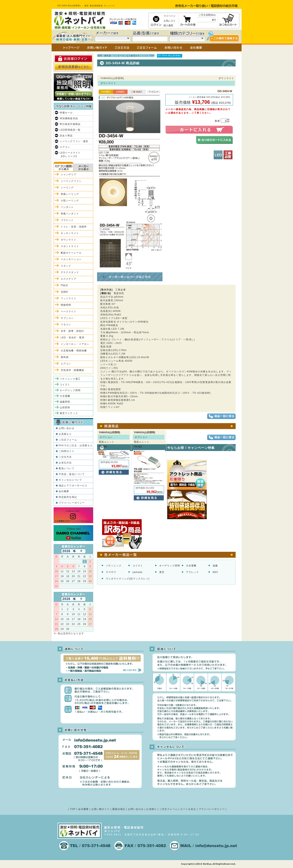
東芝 (162, 572)
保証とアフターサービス (73, 486)
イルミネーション (71, 259)
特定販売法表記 (68, 497)
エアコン (65, 147)
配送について (67, 468)
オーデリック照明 (170, 566)
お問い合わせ (67, 428)
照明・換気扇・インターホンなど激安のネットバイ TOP (126, 56)
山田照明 (65, 408)
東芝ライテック (69, 413)
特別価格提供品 (69, 118)
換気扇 (65, 357)
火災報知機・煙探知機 (74, 351)
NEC (216, 572)
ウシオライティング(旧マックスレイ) (128, 579)
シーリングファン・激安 (74, 141)
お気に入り (170, 21)
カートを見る (188, 809)
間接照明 (66, 305)
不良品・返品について (72, 474)
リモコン (66, 325)
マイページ (170, 16)
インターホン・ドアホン (75, 344)
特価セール (66, 113)
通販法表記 (119, 809)
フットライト (69, 298)
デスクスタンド (70, 272)
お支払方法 (65, 463)
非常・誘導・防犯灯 (73, 331)
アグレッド (192, 572)
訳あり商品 (66, 136)
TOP (73, 809)
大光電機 (191, 566)
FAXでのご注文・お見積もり (76, 445)
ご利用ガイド (67, 451)
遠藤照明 (65, 402)
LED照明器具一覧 (70, 130)
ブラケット (67, 220)
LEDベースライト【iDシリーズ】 (70, 155)
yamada (137, 572)
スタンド (66, 266)
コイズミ (138, 566)
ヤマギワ (111, 572)
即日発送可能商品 (70, 124)
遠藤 (215, 566)
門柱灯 (65, 285)
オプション (67, 318)
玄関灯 (65, 292)
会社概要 (64, 491)
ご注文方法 (65, 457)
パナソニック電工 (70, 379)
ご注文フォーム (68, 440)
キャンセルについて (71, 480)
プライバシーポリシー (72, 503)
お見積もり (65, 434)
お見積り (151, 809)
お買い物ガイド (101, 809)
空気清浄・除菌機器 (73, 370)
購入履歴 (168, 25)
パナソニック (114, 566)
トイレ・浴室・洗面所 (74, 227)
